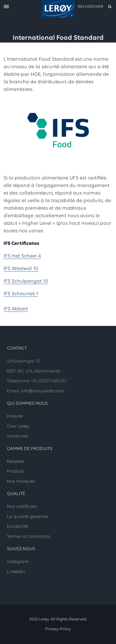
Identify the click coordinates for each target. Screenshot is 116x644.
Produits (16, 471)
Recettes (16, 462)
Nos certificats (22, 507)
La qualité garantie (28, 517)
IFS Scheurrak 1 (21, 294)
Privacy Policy (58, 629)
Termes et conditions (29, 537)
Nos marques (21, 482)
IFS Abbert (16, 309)
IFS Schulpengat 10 (26, 281)
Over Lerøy (18, 426)
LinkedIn (16, 572)
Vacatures (17, 436)
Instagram (18, 562)
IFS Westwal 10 (21, 269)
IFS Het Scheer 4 (22, 256)
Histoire (15, 416)
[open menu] (6, 7)
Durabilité (17, 527)
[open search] (95, 7)
